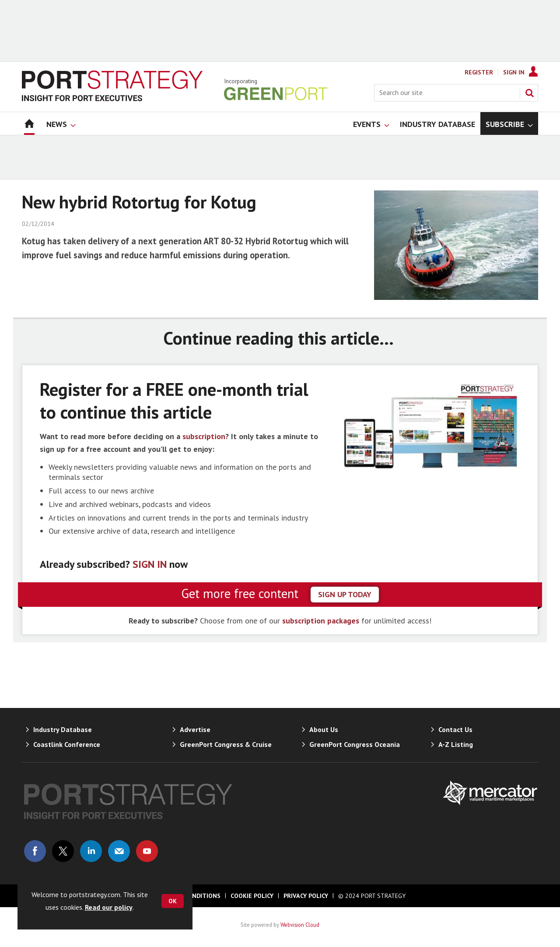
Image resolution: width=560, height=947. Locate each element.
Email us (119, 851)
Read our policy (109, 907)
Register (479, 72)
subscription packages (321, 621)
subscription (204, 436)
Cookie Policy (252, 896)
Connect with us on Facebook (35, 851)
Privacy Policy (306, 896)
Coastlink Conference (67, 744)
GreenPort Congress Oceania (355, 744)
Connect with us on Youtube (147, 851)
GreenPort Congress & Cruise (226, 744)
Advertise (195, 729)
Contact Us (455, 729)
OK (173, 901)
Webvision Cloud (300, 925)
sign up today (345, 594)
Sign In (514, 72)
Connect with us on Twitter (63, 851)
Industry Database (63, 729)
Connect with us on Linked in (91, 851)
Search (529, 93)
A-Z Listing (456, 744)
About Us (324, 729)
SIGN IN (150, 564)
